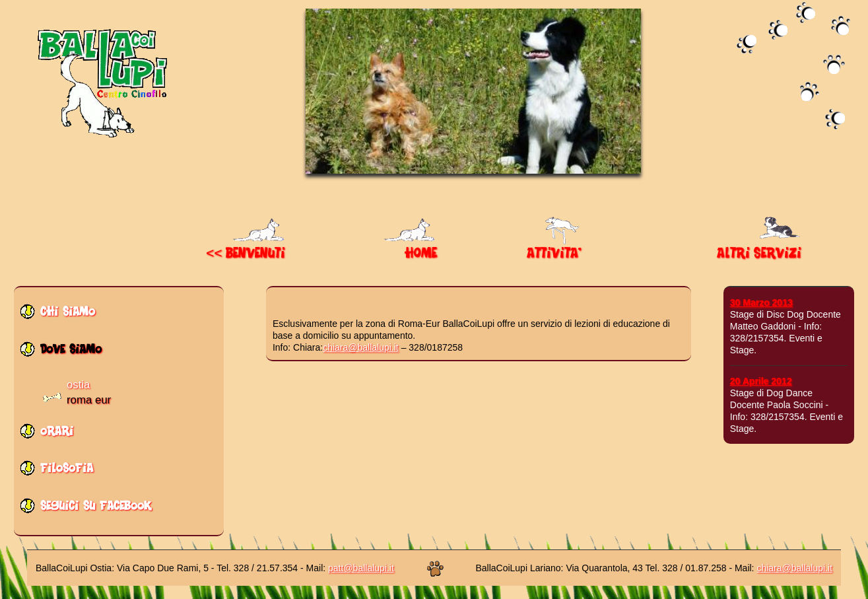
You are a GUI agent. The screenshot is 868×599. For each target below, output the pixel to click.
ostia (78, 385)
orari (57, 435)
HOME (410, 249)
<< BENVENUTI (247, 249)
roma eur (89, 400)
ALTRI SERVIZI (760, 249)
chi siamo (68, 315)
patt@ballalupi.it (361, 568)
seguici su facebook (96, 510)
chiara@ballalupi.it (361, 347)
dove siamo (71, 353)
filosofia (67, 472)
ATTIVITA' (554, 249)
